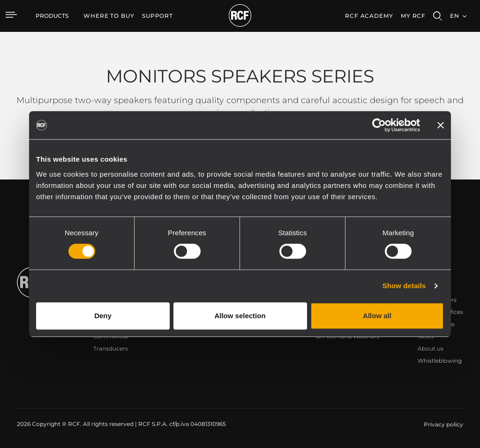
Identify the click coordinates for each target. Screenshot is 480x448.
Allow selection (240, 316)
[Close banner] (441, 125)
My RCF (413, 16)
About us (431, 348)
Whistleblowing (440, 361)
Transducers (111, 348)
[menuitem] (109, 16)
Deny (103, 316)
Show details (404, 286)
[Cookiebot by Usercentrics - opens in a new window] (379, 125)
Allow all (377, 316)
